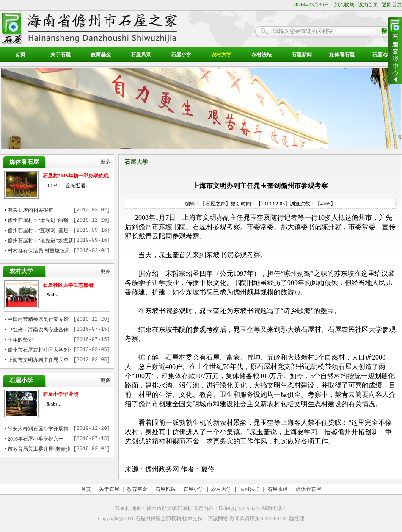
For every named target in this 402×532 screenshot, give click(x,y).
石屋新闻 (302, 55)
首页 (20, 55)
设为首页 (368, 5)
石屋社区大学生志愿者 (68, 285)
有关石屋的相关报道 (30, 210)
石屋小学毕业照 (61, 394)
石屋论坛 (382, 55)
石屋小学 (181, 55)
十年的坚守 (20, 340)
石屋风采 (141, 55)
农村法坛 (262, 55)
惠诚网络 (218, 518)
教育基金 (101, 55)
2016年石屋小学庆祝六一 (36, 439)
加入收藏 (344, 5)
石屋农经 (278, 489)
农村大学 (221, 55)
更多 (105, 162)
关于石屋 (61, 55)
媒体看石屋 (342, 55)
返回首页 (392, 5)
